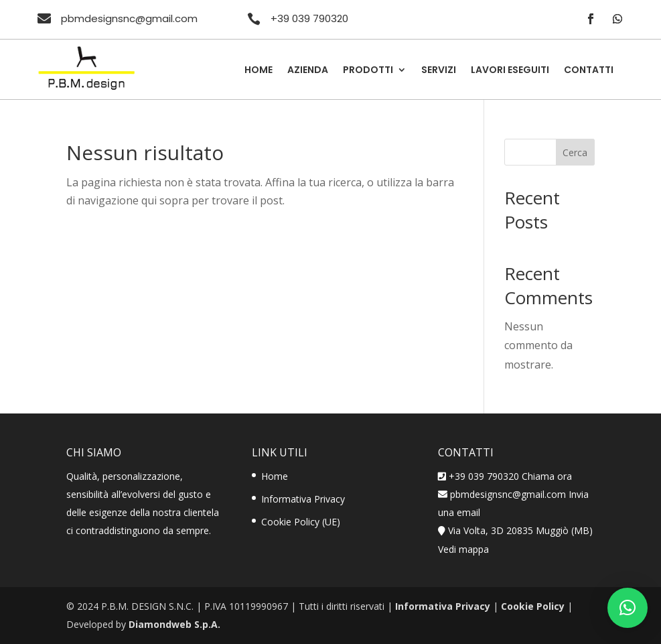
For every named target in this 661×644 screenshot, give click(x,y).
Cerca (575, 152)
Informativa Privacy (303, 499)
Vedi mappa (463, 549)
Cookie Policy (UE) (301, 522)
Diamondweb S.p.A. (174, 624)
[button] (628, 608)
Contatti (589, 71)
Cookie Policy (533, 606)
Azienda (308, 71)
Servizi (439, 71)
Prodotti (368, 71)
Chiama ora (547, 476)
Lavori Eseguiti (510, 71)
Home (259, 71)
